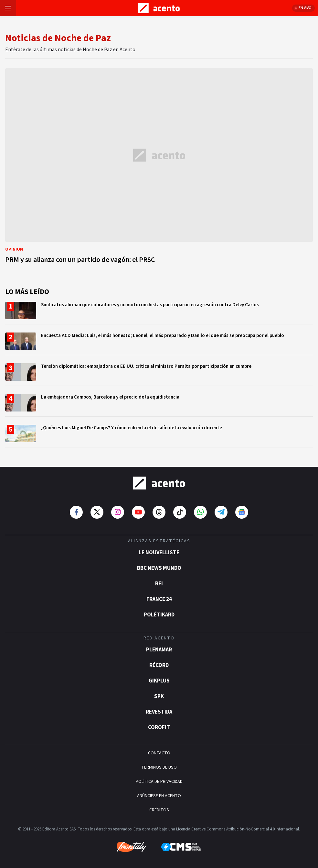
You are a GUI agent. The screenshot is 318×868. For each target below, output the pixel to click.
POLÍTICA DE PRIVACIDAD (159, 782)
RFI (159, 584)
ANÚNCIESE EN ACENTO (159, 796)
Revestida (159, 712)
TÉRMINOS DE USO (159, 767)
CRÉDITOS (159, 810)
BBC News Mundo (159, 568)
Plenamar (159, 650)
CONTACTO (159, 753)
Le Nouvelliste (159, 553)
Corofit (159, 727)
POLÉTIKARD (159, 615)
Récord (159, 665)
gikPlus (159, 681)
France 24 (159, 599)
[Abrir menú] (8, 8)
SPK (159, 696)
